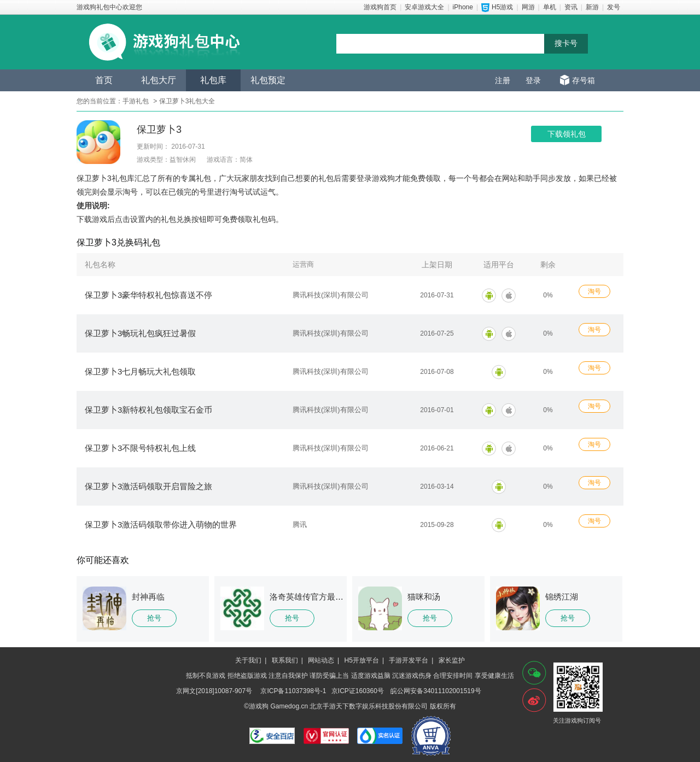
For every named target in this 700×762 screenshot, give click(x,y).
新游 (592, 7)
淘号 (594, 291)
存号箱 (584, 80)
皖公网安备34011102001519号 (436, 691)
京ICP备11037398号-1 (293, 691)
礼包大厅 (159, 80)
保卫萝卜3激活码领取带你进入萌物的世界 (161, 524)
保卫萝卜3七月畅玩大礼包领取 (140, 371)
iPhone (463, 7)
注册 (503, 80)
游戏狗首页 (380, 7)
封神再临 (148, 597)
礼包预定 (268, 80)
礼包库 (213, 80)
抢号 (154, 618)
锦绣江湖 (562, 597)
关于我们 (248, 660)
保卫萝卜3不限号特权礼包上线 (140, 448)
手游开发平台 (409, 660)
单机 (550, 7)
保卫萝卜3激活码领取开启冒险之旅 (148, 486)
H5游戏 (502, 7)
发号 (614, 7)
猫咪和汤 (424, 597)
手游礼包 (136, 101)
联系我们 (285, 660)
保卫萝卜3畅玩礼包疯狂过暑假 (140, 333)
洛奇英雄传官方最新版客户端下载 (331, 597)
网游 (528, 7)
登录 (533, 80)
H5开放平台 (362, 660)
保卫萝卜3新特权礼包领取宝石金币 (148, 410)
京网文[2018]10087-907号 (214, 691)
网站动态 (321, 660)
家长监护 (452, 660)
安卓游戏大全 (424, 7)
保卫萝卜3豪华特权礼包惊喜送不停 (148, 295)
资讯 (571, 7)
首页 (104, 80)
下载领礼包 (567, 134)
